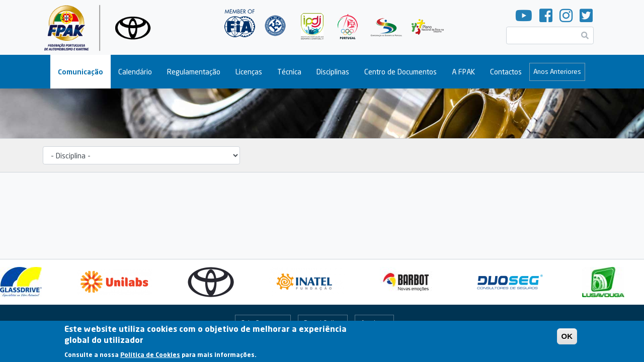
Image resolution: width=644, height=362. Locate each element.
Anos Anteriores (557, 71)
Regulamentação (194, 72)
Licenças (249, 72)
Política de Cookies (150, 357)
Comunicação (80, 72)
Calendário (135, 72)
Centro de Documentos (400, 72)
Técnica (289, 72)
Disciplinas (333, 72)
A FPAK (463, 72)
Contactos (506, 72)
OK (567, 339)
